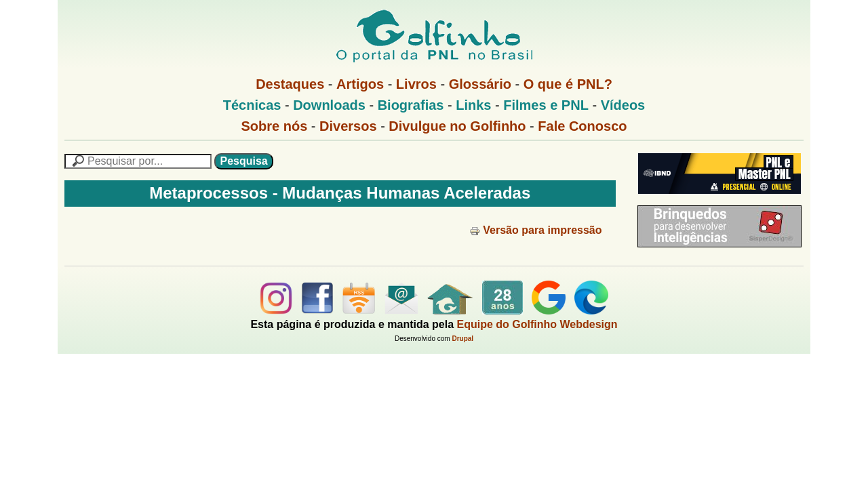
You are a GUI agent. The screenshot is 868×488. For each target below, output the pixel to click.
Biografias (411, 105)
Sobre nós (275, 126)
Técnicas (252, 105)
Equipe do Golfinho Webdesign (537, 324)
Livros (416, 84)
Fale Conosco (582, 126)
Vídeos (623, 105)
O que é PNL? (568, 84)
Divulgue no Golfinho (457, 126)
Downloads (329, 105)
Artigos (360, 84)
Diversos (348, 126)
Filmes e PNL (546, 105)
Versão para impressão (535, 230)
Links (473, 105)
